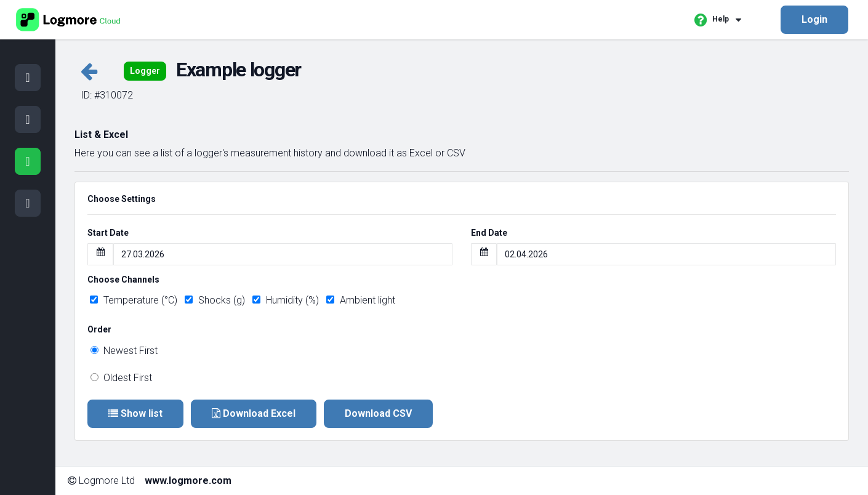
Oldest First (121, 378)
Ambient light (361, 300)
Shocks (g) (215, 300)
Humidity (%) (286, 300)
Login (814, 19)
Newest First (124, 351)
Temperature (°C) (134, 300)
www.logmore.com (188, 481)
